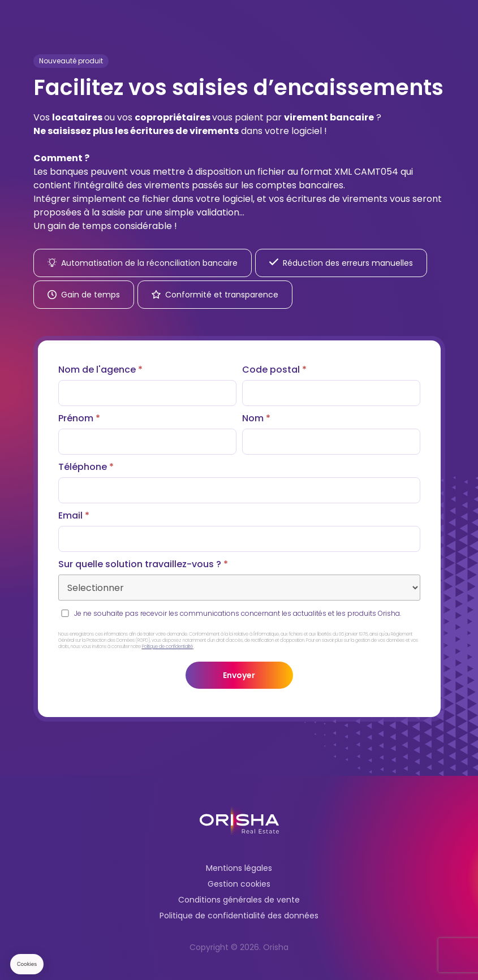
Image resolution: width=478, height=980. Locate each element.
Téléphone (86, 467)
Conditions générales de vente (239, 900)
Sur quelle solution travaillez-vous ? (143, 564)
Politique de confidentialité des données (239, 916)
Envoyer (239, 675)
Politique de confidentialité (167, 647)
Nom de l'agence (100, 370)
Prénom (79, 418)
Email (74, 515)
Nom (256, 418)
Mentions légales (239, 868)
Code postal (274, 370)
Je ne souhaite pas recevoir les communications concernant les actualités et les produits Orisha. (238, 614)
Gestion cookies (239, 884)
